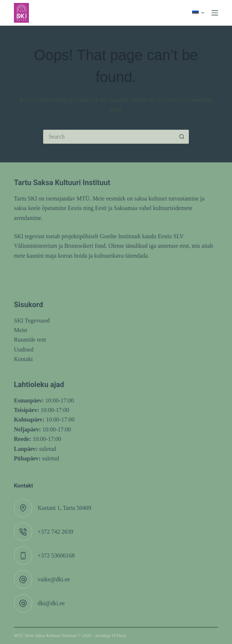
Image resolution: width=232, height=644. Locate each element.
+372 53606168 (56, 555)
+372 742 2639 (55, 532)
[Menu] (215, 13)
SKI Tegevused (32, 321)
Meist (20, 330)
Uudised (24, 349)
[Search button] (182, 137)
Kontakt (23, 359)
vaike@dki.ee (54, 579)
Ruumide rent (30, 340)
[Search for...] (109, 137)
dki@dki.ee (51, 603)
